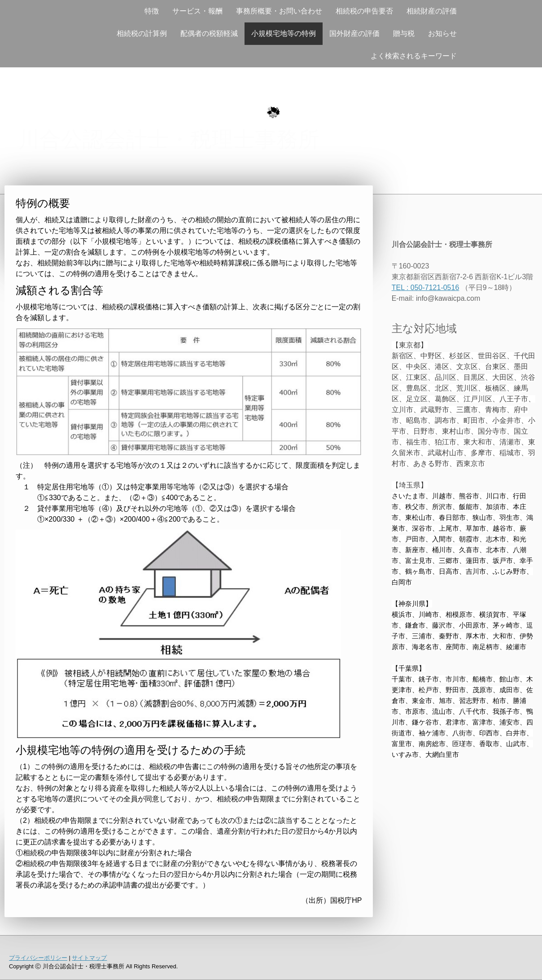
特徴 (152, 11)
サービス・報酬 (197, 11)
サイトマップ (89, 958)
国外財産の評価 (354, 33)
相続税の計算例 (142, 33)
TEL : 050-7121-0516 (426, 288)
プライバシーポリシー (38, 958)
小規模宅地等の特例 (284, 33)
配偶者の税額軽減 (209, 33)
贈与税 (404, 33)
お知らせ (442, 33)
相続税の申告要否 (364, 11)
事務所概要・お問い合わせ (279, 11)
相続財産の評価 (432, 11)
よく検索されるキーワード (414, 56)
